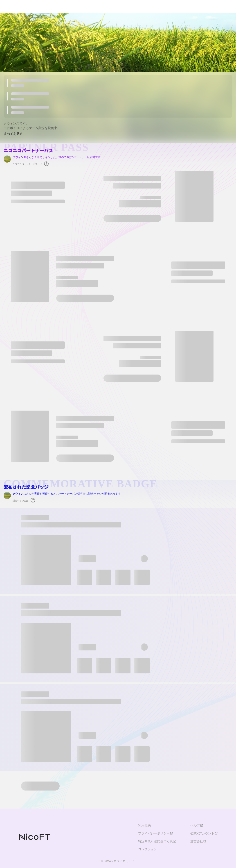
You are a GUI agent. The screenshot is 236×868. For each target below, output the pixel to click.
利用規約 (144, 825)
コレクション (148, 849)
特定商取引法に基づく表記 (157, 841)
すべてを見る (13, 134)
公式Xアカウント (204, 833)
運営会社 (198, 841)
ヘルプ (197, 825)
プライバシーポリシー (156, 833)
